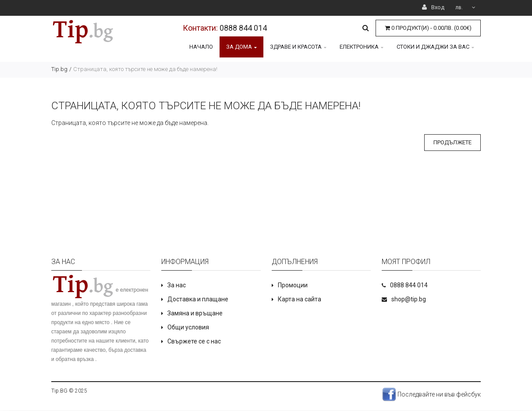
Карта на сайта (300, 299)
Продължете (452, 142)
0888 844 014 (243, 28)
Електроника (362, 47)
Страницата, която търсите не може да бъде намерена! (145, 69)
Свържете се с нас (194, 341)
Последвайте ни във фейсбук (431, 394)
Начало (201, 47)
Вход (433, 7)
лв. (465, 7)
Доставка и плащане (198, 299)
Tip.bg (59, 69)
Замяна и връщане (195, 313)
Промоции (293, 285)
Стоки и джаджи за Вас (435, 47)
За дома (241, 47)
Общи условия (188, 327)
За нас (177, 285)
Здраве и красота (298, 47)
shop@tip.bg (409, 299)
